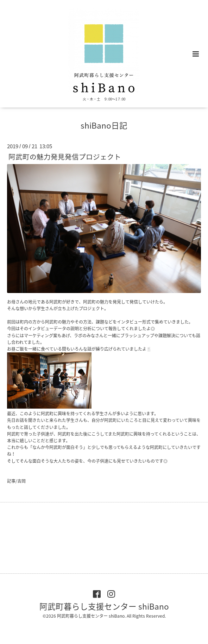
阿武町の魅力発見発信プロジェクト (65, 157)
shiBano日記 (104, 125)
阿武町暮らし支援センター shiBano (104, 606)
